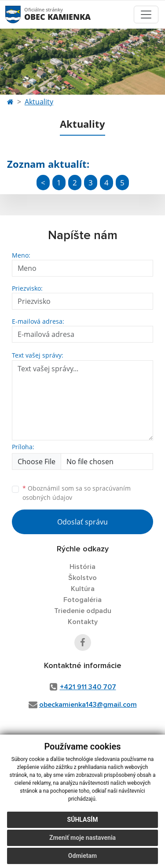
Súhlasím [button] (83, 820)
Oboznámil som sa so (77, 493)
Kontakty (83, 622)
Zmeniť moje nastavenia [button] (82, 838)
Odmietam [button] (82, 856)
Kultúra (83, 589)
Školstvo (82, 578)
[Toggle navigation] (146, 15)
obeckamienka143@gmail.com (88, 705)
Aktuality (39, 102)
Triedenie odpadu (83, 611)
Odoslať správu (82, 522)
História (82, 567)
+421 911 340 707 (88, 687)
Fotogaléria (82, 600)
